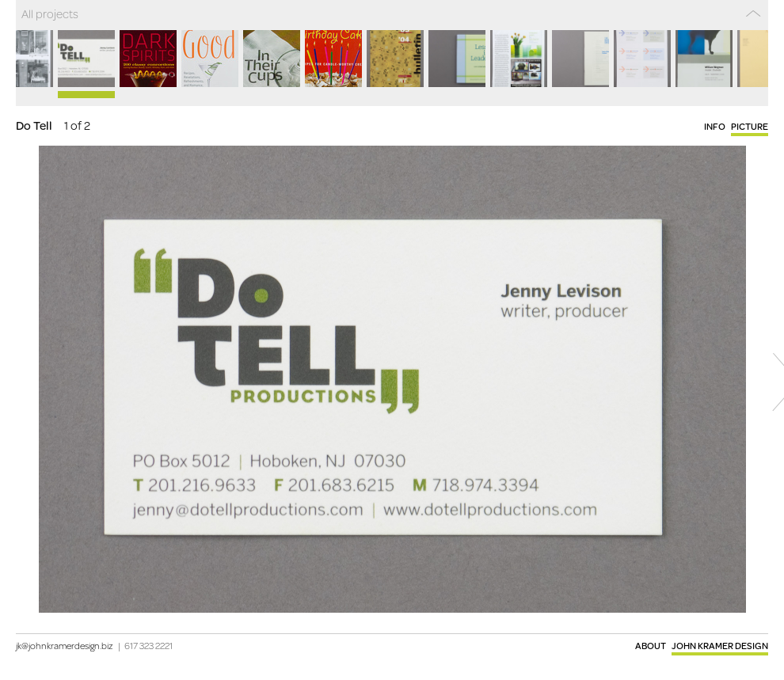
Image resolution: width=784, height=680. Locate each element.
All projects (50, 13)
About (651, 646)
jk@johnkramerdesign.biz (65, 646)
